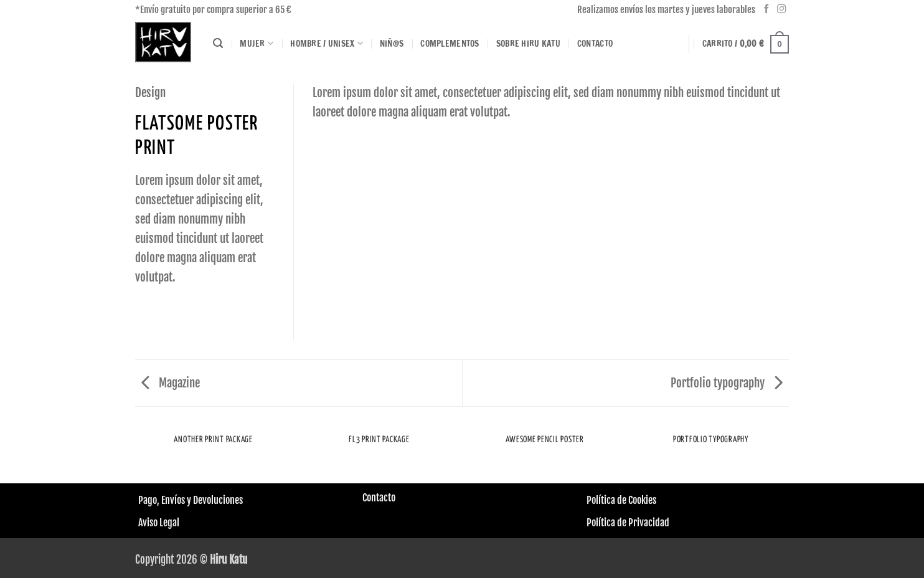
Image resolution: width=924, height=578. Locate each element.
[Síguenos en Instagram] (782, 9)
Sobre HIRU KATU (528, 43)
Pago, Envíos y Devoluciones (191, 500)
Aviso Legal (159, 523)
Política (601, 500)
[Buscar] (218, 44)
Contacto (595, 43)
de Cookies (636, 500)
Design (150, 92)
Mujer (257, 44)
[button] (746, 44)
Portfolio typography (727, 383)
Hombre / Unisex (327, 44)
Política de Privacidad (628, 523)
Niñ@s (392, 43)
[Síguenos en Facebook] (767, 9)
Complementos (450, 43)
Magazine (171, 383)
